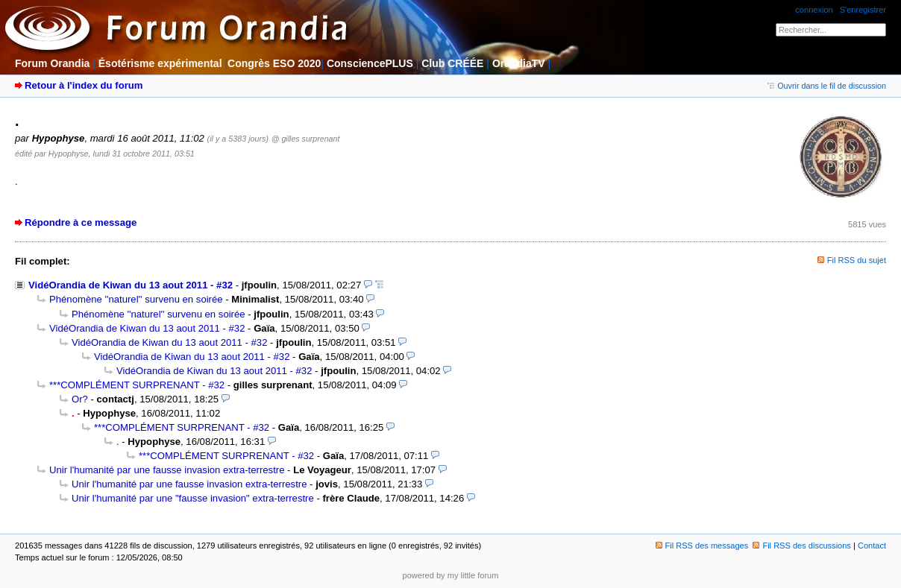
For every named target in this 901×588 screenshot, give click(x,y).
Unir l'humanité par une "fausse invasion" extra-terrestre (193, 498)
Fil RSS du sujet (857, 260)
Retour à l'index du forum (84, 85)
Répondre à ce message (81, 222)
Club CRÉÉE (452, 63)
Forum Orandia (52, 63)
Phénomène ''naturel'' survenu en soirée (136, 299)
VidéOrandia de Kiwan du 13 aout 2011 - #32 (131, 285)
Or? (80, 399)
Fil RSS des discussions (802, 546)
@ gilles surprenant (306, 139)
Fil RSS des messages (702, 546)
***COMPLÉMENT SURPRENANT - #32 (137, 385)
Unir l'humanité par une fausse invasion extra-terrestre (167, 470)
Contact (872, 546)
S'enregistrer (863, 10)
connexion (814, 10)
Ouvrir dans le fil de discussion (827, 86)
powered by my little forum (451, 575)
